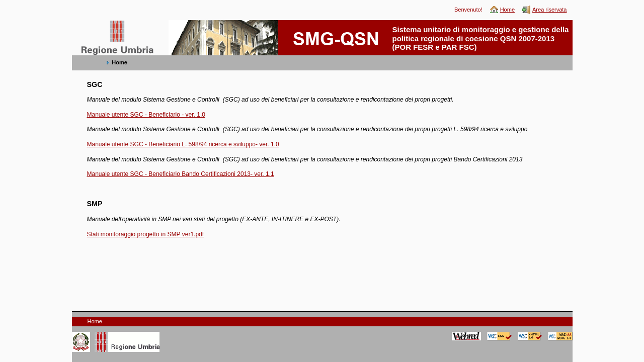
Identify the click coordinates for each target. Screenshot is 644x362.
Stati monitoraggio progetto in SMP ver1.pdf (146, 234)
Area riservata (549, 10)
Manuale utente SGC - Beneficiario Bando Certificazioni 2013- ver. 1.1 (181, 174)
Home (507, 10)
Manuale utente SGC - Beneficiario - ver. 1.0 (146, 115)
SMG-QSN (92, 25)
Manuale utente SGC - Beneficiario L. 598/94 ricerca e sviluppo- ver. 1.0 (183, 144)
